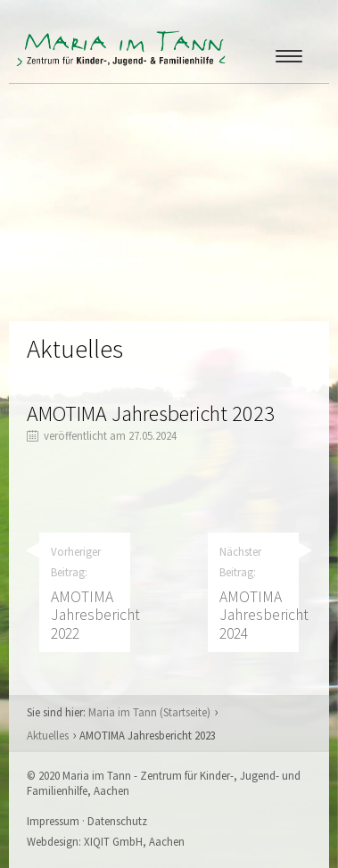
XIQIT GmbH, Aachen (134, 841)
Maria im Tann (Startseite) (149, 712)
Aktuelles (48, 735)
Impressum (53, 821)
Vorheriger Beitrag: (91, 594)
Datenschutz (117, 821)
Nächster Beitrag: (259, 594)
